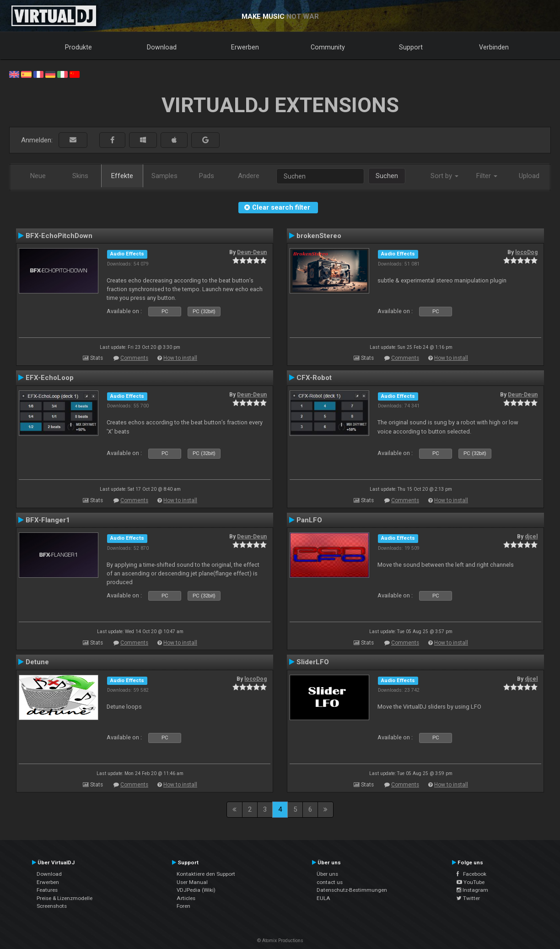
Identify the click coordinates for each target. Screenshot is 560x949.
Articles (186, 898)
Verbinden (494, 47)
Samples (164, 176)
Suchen (387, 176)
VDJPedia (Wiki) (196, 890)
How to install (180, 358)
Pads (207, 176)
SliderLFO (313, 662)
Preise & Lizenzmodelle (65, 898)
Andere (249, 176)
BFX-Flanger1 (48, 520)
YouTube (471, 882)
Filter (487, 176)
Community (328, 47)
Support (411, 47)
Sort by (444, 176)
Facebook (471, 874)
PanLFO (309, 520)
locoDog (526, 252)
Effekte (122, 176)
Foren (183, 906)
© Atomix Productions (280, 941)
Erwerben (245, 47)
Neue (38, 176)
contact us (330, 882)
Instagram (472, 890)
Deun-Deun (252, 252)
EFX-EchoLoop (50, 378)
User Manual (192, 882)
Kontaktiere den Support (206, 874)
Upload (529, 176)
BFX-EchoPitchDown (59, 236)
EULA (323, 898)
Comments (134, 358)
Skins (80, 176)
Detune (37, 662)
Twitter (468, 898)
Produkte (78, 47)
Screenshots (52, 906)
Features (47, 890)
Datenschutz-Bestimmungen (352, 890)
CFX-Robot (314, 378)
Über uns (327, 874)
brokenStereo (319, 236)
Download (162, 47)
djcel (531, 537)
